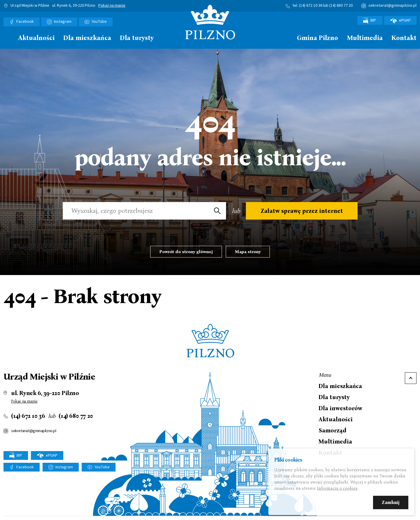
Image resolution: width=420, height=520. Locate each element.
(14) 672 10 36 (311, 6)
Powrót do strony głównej (186, 252)
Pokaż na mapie (112, 6)
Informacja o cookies (337, 489)
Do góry (411, 378)
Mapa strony (248, 252)
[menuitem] (6, 39)
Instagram (63, 22)
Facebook (25, 22)
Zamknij (391, 503)
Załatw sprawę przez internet (302, 211)
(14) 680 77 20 (341, 6)
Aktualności (36, 38)
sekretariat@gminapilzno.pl (392, 6)
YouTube (99, 22)
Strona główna (6, 37)
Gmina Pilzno (317, 38)
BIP (370, 21)
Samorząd (332, 430)
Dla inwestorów (340, 408)
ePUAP (400, 20)
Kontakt (404, 38)
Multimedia (365, 38)
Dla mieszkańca (87, 38)
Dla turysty (137, 38)
